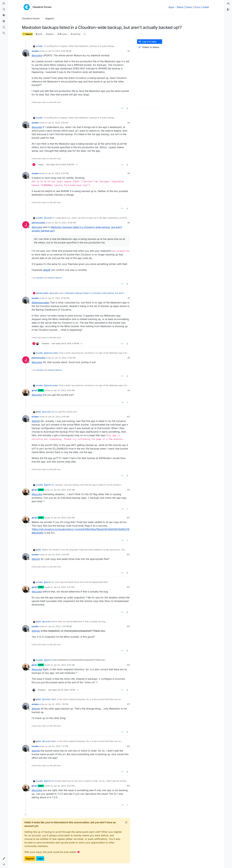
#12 (128, 518)
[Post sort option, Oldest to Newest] (150, 47)
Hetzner (58, 278)
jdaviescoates (38, 223)
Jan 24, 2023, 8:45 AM (59, 417)
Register (30, 858)
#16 (128, 665)
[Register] (228, 9)
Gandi (51, 278)
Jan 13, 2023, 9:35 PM (58, 173)
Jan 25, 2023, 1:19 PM (58, 704)
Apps (171, 7)
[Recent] (4, 9)
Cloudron (40, 278)
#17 (128, 704)
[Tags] (4, 15)
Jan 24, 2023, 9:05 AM (64, 490)
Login (40, 858)
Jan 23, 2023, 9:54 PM (64, 390)
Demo (189, 7)
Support (27, 34)
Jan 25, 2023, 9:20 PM (64, 786)
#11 (129, 490)
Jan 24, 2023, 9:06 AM (64, 518)
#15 (128, 626)
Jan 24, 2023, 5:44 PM (59, 626)
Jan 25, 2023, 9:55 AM (64, 665)
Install (206, 7)
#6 (129, 223)
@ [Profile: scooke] (37, 55)
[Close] (126, 822)
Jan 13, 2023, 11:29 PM (65, 358)
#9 (129, 390)
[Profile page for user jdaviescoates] (26, 225)
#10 (128, 417)
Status (180, 7)
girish (34, 390)
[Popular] (4, 21)
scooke (39, 46)
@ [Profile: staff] (47, 270)
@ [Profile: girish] (36, 421)
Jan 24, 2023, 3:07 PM (64, 587)
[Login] (228, 4)
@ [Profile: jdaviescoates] (40, 303)
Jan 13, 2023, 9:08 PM (58, 51)
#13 (128, 555)
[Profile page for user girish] (26, 392)
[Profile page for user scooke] (26, 53)
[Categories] (4, 4)
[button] (4, 859)
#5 (129, 173)
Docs (197, 7)
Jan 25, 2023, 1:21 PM (58, 746)
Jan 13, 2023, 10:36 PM (65, 223)
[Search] (4, 33)
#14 (128, 587)
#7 (129, 298)
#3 (129, 51)
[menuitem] (228, 4)
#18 (128, 746)
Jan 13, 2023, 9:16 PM (58, 123)
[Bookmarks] (4, 27)
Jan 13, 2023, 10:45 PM (59, 298)
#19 (128, 786)
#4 (129, 123)
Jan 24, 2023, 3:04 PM (59, 555)
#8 (129, 358)
